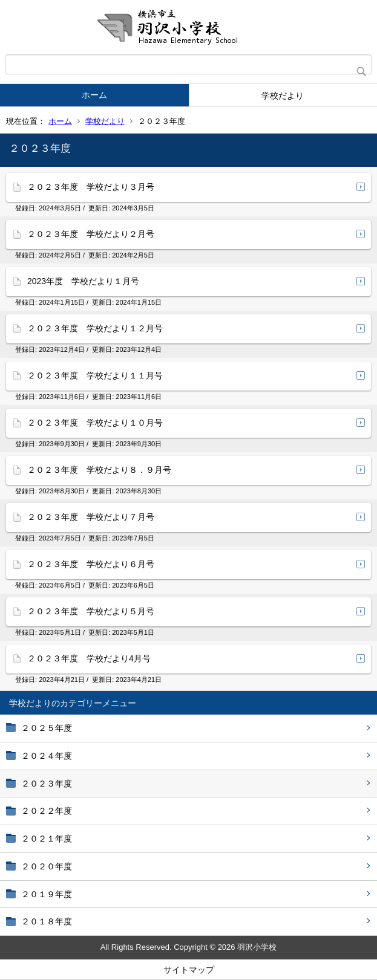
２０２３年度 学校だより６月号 (91, 564)
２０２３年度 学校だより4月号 (89, 658)
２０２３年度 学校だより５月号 (91, 611)
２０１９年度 (47, 894)
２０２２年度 (47, 811)
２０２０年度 (47, 866)
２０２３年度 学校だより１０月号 (95, 423)
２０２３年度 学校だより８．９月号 (99, 470)
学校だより (283, 96)
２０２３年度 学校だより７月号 (91, 517)
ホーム (94, 95)
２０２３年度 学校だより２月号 (91, 234)
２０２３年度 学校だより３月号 (91, 187)
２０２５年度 (47, 728)
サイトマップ (189, 970)
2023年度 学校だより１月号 (83, 281)
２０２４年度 (47, 756)
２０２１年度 (47, 839)
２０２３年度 (47, 784)
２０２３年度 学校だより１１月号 (95, 375)
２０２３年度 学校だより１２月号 (95, 328)
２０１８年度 (47, 921)
